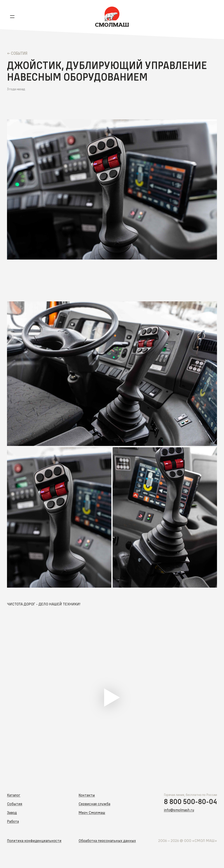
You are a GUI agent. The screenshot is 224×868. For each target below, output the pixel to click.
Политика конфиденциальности (34, 841)
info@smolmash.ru (179, 810)
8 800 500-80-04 (190, 802)
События (15, 804)
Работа (13, 821)
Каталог (14, 795)
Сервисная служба (94, 804)
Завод (12, 812)
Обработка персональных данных (107, 841)
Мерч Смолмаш (92, 812)
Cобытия (19, 53)
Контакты (87, 795)
